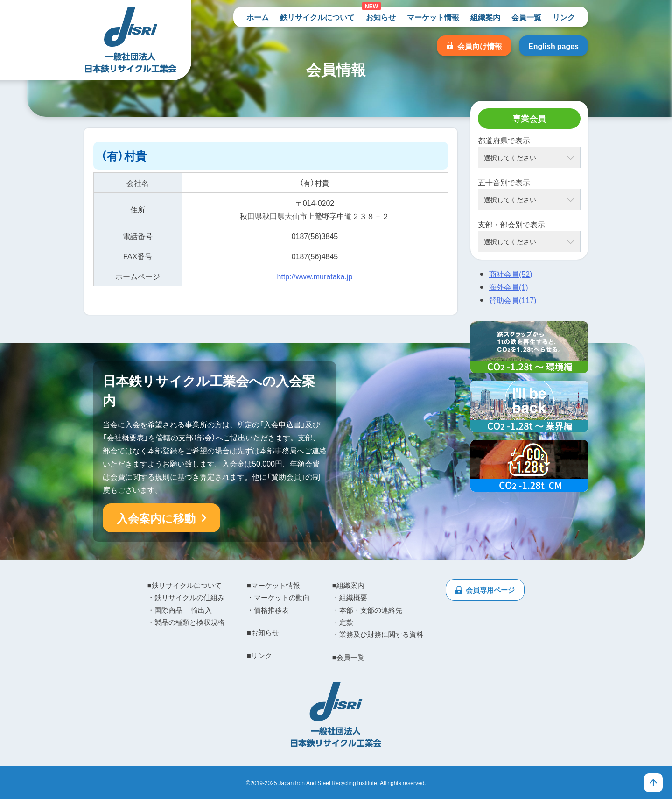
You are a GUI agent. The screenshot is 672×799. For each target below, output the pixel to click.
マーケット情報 (433, 17)
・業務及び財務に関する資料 (378, 634)
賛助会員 (513, 300)
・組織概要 (350, 597)
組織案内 (485, 17)
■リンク (259, 655)
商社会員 (511, 274)
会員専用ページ (490, 590)
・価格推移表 (268, 610)
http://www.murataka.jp (315, 276)
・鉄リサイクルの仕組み (186, 597)
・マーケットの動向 (278, 597)
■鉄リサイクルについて (185, 585)
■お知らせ (263, 632)
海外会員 (509, 287)
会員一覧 (526, 17)
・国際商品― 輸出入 (180, 610)
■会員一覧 (348, 657)
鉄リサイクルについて (317, 17)
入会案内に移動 (156, 518)
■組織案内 (348, 585)
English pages (553, 46)
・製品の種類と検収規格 (186, 622)
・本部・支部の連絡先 (367, 610)
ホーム (258, 17)
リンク (564, 17)
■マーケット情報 (273, 585)
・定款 (343, 622)
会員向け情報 (480, 46)
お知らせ (381, 17)
